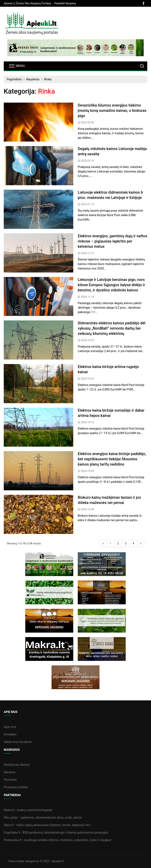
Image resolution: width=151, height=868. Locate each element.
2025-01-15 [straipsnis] (87, 204)
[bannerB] (75, 48)
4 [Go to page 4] (133, 543)
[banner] (27, 3)
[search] (142, 66)
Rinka (48, 79)
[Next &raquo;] (141, 543)
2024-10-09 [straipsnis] (87, 471)
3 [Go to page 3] (126, 543)
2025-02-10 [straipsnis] (87, 161)
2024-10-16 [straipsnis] (87, 422)
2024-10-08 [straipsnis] (87, 509)
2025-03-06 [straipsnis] (87, 122)
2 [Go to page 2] (118, 543)
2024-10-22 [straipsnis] (87, 379)
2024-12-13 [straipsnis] (87, 253)
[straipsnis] (38, 122)
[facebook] (144, 3)
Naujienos (33, 79)
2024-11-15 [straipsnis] (87, 297)
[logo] (32, 24)
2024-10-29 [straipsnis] (87, 340)
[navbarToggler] (17, 66)
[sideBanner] (49, 564)
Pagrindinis (14, 79)
